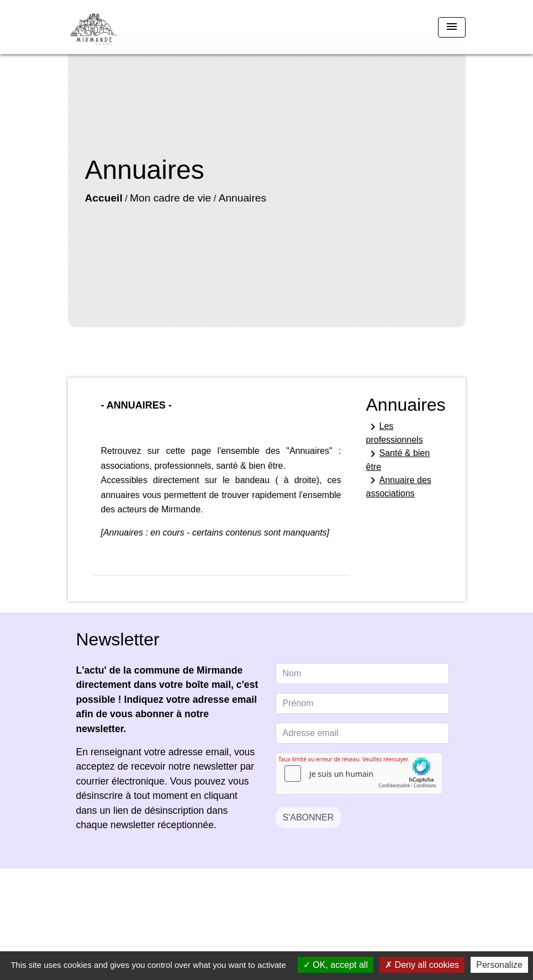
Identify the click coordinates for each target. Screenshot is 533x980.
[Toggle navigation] (452, 27)
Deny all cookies (422, 965)
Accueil (104, 198)
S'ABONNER (308, 817)
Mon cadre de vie (170, 198)
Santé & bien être (398, 459)
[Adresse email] (362, 733)
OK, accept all (336, 965)
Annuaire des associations (399, 486)
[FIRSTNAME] (362, 703)
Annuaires (242, 198)
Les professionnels (395, 432)
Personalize (499, 965)
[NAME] (362, 674)
